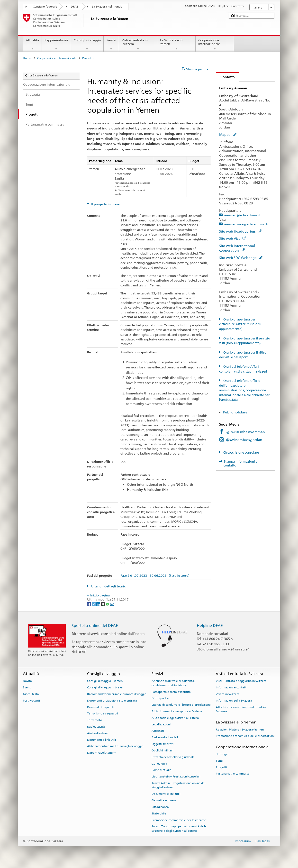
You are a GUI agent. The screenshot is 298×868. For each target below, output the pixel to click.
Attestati (158, 731)
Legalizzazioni (161, 724)
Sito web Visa (233, 238)
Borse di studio (161, 770)
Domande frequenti (101, 707)
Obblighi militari (162, 750)
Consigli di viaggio (87, 45)
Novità (27, 681)
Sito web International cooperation (237, 248)
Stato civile (159, 813)
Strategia (222, 754)
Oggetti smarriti (163, 744)
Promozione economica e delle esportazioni (245, 736)
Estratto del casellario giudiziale (173, 757)
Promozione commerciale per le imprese (179, 820)
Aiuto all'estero (98, 733)
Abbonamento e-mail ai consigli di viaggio (115, 746)
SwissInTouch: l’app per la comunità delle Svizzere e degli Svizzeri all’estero (179, 828)
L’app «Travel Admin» (101, 753)
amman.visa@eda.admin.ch (246, 224)
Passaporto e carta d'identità (171, 692)
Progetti (221, 767)
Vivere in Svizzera (228, 694)
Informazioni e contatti (231, 687)
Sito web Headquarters (240, 231)
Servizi (111, 45)
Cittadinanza (160, 807)
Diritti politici (160, 698)
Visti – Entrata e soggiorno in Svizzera (241, 681)
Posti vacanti (31, 701)
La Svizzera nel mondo (107, 7)
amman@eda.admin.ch (243, 215)
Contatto (225, 77)
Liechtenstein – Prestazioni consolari (176, 777)
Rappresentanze (56, 45)
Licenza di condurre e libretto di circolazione (181, 705)
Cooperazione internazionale (215, 45)
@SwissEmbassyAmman (246, 432)
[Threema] (103, 604)
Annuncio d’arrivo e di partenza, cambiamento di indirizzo (173, 683)
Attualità (32, 45)
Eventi (27, 687)
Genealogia (159, 763)
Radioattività (96, 727)
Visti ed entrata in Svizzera (138, 45)
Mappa (228, 134)
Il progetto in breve (105, 204)
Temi (219, 761)
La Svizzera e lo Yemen (176, 45)
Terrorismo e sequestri (102, 713)
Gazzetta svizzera (164, 800)
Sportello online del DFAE (95, 626)
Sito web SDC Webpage (241, 258)
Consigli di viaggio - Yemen (105, 681)
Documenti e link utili (101, 740)
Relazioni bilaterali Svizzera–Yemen (240, 729)
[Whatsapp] (108, 604)
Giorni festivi (32, 694)
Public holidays (235, 412)
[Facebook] (89, 604)
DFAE (75, 7)
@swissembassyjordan (244, 440)
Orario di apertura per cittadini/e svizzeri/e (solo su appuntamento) (240, 324)
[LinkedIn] (99, 604)
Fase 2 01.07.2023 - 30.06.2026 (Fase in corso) (155, 576)
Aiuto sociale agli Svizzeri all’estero (175, 718)
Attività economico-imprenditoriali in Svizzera (241, 709)
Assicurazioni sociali (165, 737)
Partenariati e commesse (233, 774)
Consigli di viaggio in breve (105, 687)
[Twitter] (94, 604)
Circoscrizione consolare (241, 452)
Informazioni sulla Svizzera (234, 701)
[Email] (112, 604)
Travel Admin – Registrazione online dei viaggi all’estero (178, 785)
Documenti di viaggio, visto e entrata (112, 701)
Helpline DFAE (210, 626)
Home (27, 58)
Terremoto (95, 720)
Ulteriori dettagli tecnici (108, 586)
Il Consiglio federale (44, 7)
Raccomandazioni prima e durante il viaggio (117, 694)
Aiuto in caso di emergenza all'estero (177, 711)
